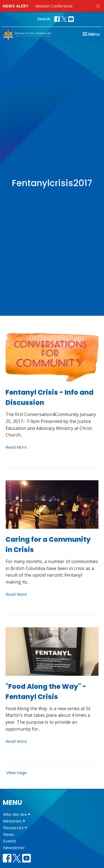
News (9, 834)
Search (44, 19)
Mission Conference (54, 6)
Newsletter (14, 848)
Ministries (14, 821)
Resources (15, 828)
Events (10, 841)
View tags (16, 773)
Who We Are (17, 814)
